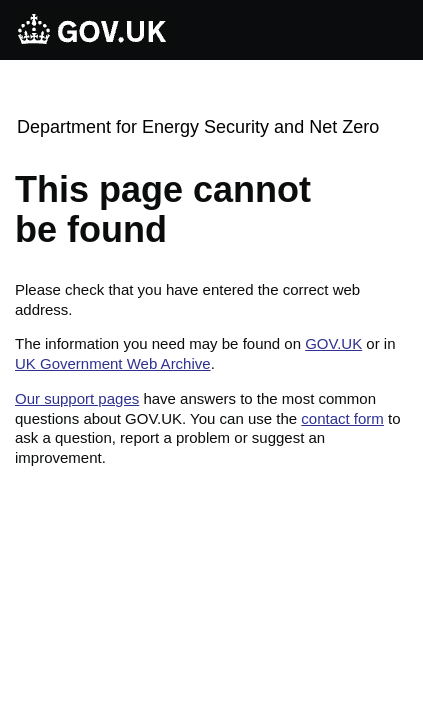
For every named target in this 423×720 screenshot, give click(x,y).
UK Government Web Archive (113, 363)
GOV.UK (333, 343)
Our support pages (77, 398)
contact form (342, 418)
